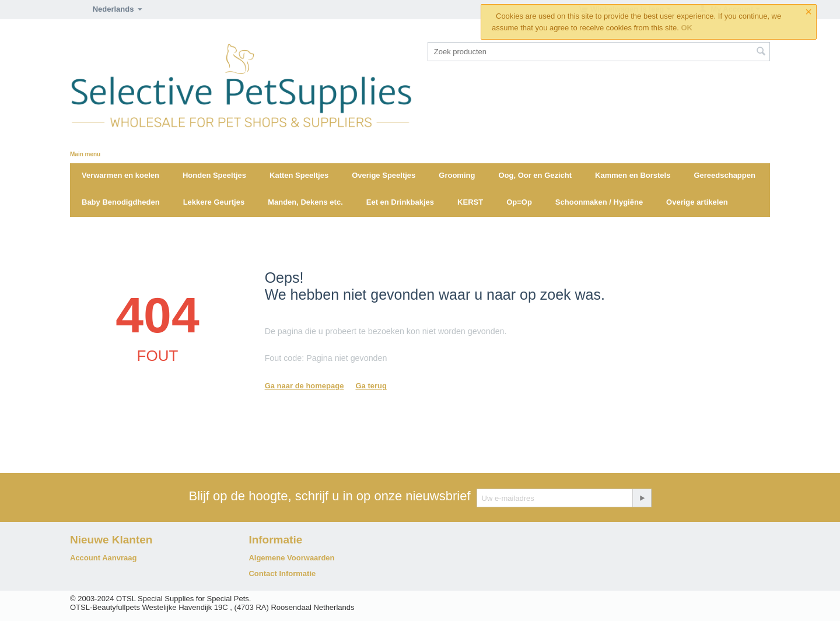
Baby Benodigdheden (121, 202)
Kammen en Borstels (633, 175)
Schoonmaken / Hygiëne (599, 202)
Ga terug (371, 386)
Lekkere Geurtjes (214, 202)
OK (687, 28)
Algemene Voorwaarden (291, 558)
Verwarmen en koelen (120, 175)
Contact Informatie (282, 573)
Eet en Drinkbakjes (400, 202)
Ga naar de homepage (304, 386)
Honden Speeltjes (214, 175)
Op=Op (519, 202)
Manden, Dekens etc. (305, 202)
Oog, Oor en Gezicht (535, 175)
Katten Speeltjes (299, 175)
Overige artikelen (697, 202)
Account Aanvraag (103, 558)
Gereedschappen (724, 175)
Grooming (457, 175)
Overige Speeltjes (384, 175)
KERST (470, 202)
